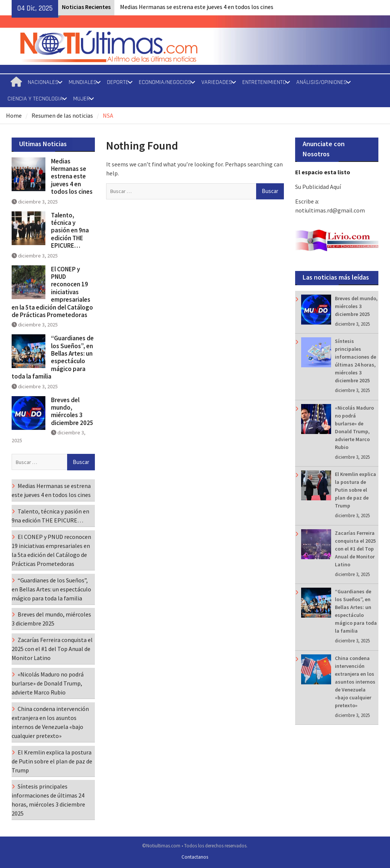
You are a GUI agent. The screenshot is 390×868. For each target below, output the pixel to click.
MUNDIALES (83, 82)
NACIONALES (43, 82)
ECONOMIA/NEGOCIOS (165, 82)
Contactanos (195, 857)
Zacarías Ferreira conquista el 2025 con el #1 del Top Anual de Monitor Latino (355, 549)
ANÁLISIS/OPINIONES (322, 82)
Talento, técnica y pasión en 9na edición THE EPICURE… (70, 230)
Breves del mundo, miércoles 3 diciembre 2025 (356, 306)
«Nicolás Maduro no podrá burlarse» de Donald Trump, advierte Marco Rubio (48, 683)
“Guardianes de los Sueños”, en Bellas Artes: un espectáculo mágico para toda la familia (53, 357)
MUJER (82, 99)
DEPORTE (118, 82)
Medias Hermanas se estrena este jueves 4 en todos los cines (197, 7)
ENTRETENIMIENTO (264, 82)
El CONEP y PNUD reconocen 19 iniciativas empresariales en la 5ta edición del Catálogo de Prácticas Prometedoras (52, 292)
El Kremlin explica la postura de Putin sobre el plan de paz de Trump (355, 490)
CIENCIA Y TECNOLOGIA (35, 99)
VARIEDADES (217, 82)
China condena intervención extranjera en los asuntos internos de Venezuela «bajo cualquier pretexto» (355, 682)
